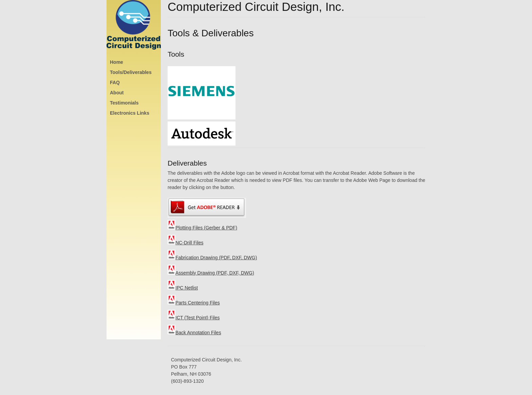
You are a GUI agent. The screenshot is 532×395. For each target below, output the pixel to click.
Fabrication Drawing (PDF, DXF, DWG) (212, 258)
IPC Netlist (183, 288)
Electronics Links (130, 113)
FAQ (115, 82)
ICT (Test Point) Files (194, 318)
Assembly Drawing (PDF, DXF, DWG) (211, 273)
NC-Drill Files (185, 243)
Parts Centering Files (194, 303)
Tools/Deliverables (131, 72)
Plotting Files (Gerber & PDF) (202, 228)
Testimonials (124, 103)
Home (117, 62)
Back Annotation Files (194, 333)
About (117, 93)
